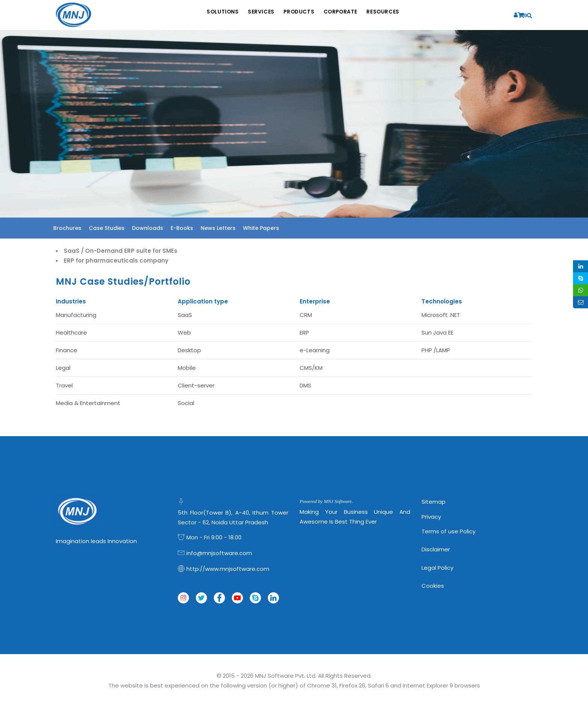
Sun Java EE (437, 332)
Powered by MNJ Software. (326, 501)
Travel (64, 385)
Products (299, 15)
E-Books (182, 228)
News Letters (218, 228)
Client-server (196, 385)
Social (186, 403)
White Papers (261, 228)
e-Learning (315, 350)
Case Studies (107, 228)
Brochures (67, 228)
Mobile (187, 368)
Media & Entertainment (88, 403)
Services (254, 15)
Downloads (148, 228)
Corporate (349, 15)
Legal (63, 368)
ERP (304, 332)
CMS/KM (311, 368)
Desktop (189, 350)
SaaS (185, 315)
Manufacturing (76, 315)
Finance (67, 350)
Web (184, 332)
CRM (306, 315)
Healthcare (71, 332)
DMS (305, 385)
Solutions (208, 15)
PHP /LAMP (436, 350)
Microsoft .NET (441, 315)
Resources (399, 15)
